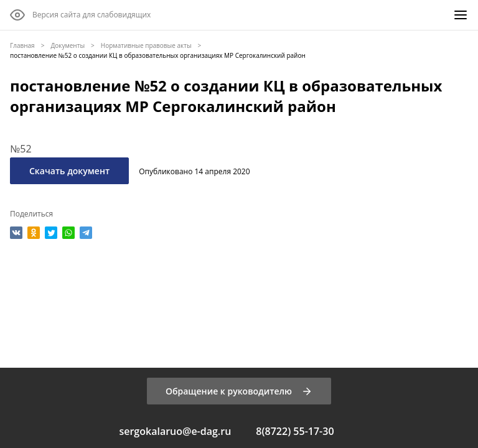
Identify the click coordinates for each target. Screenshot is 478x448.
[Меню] (461, 15)
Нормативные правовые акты (146, 45)
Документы (68, 45)
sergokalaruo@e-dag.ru (175, 431)
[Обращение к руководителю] (239, 391)
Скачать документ (69, 171)
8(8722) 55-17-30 (295, 431)
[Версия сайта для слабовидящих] (80, 15)
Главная (22, 45)
